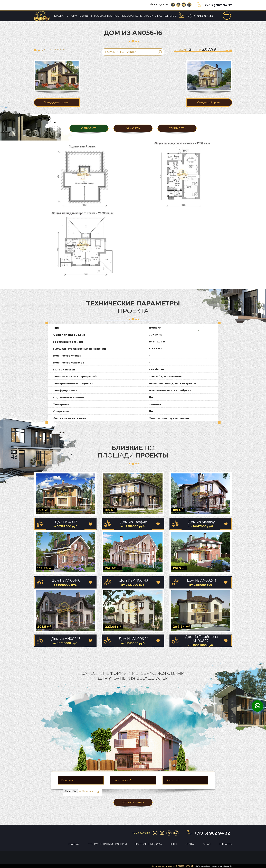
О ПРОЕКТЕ (89, 128)
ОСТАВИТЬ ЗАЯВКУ (133, 802)
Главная (60, 16)
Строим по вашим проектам (86, 16)
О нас (159, 16)
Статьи (149, 16)
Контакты (171, 16)
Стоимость (177, 128)
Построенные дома (121, 16)
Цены (139, 16)
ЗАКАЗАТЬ (133, 128)
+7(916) (218, 5)
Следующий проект (209, 102)
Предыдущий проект (57, 102)
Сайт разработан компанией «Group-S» (214, 866)
